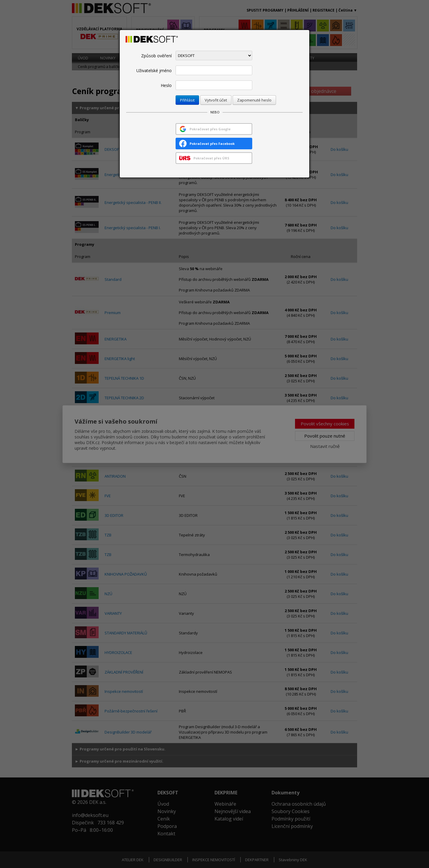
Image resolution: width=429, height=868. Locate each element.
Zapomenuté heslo (254, 100)
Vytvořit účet (216, 100)
